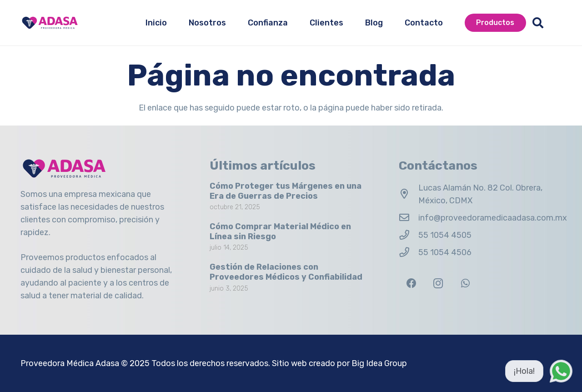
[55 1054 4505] (409, 235)
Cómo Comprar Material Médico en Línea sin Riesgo (280, 231)
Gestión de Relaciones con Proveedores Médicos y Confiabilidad (286, 272)
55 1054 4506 (445, 252)
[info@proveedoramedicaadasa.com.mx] (409, 218)
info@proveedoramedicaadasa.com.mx (493, 218)
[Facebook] (411, 284)
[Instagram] (438, 284)
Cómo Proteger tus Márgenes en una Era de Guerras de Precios (286, 191)
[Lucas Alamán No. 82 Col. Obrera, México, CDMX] (409, 194)
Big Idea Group (379, 363)
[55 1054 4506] (409, 252)
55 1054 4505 (445, 235)
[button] (538, 23)
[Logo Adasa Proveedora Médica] (50, 23)
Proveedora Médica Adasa (70, 363)
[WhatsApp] (465, 284)
